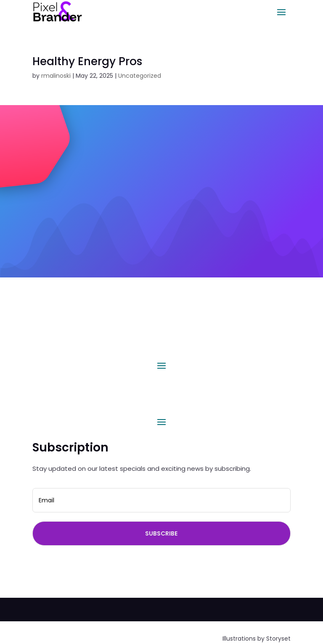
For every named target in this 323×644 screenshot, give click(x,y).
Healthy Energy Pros (87, 61)
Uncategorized (140, 76)
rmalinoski (56, 76)
